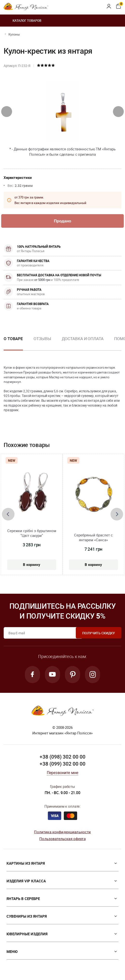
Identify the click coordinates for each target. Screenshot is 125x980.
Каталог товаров (22, 21)
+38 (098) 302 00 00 (62, 757)
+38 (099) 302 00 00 (62, 764)
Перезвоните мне (62, 773)
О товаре (13, 339)
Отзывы (42, 339)
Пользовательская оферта (62, 839)
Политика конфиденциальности (62, 832)
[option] (42, 343)
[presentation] (7, 112)
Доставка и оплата (83, 339)
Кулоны (14, 34)
